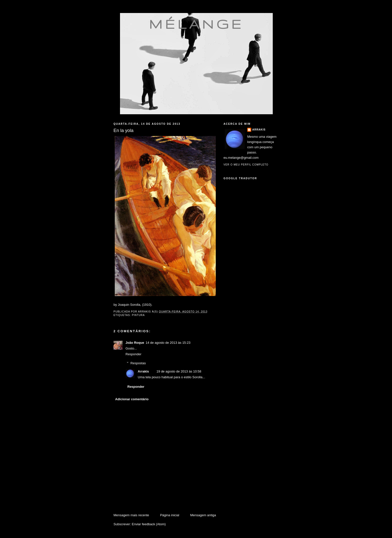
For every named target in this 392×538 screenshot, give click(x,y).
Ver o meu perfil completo (246, 165)
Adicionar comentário (132, 399)
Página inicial (170, 515)
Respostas (138, 363)
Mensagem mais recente (131, 515)
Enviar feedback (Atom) (149, 524)
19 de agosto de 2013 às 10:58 (179, 371)
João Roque (135, 343)
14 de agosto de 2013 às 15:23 (168, 343)
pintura (138, 315)
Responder (133, 354)
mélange (196, 24)
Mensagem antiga (203, 515)
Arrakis (143, 371)
